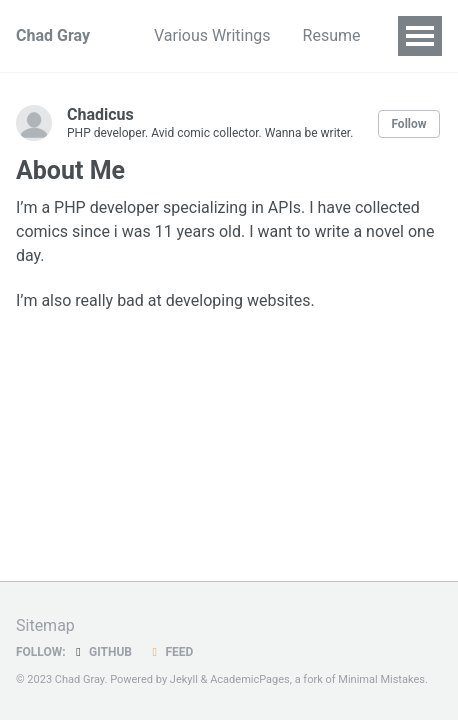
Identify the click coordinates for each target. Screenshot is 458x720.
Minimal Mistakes (381, 679)
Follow (408, 124)
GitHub (101, 652)
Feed (170, 652)
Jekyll (184, 679)
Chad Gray (53, 35)
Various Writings (212, 35)
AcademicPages (250, 679)
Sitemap (45, 625)
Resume (332, 35)
